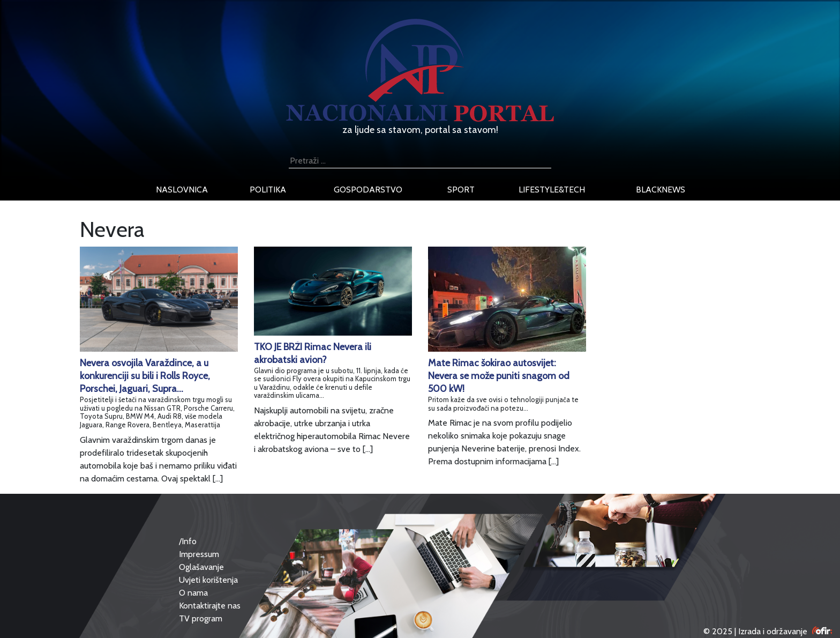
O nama (193, 593)
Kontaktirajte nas (210, 606)
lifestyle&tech (552, 190)
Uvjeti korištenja (208, 580)
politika (268, 190)
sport (461, 190)
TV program (201, 618)
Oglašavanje (201, 567)
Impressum (199, 554)
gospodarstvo (368, 190)
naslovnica (182, 190)
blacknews (661, 190)
